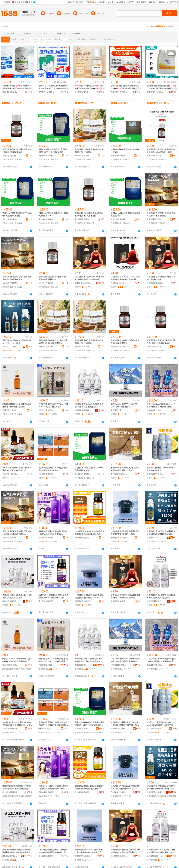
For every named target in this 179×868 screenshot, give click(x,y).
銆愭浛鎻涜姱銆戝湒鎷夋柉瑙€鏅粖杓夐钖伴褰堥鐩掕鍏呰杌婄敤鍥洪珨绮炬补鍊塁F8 (125, 787)
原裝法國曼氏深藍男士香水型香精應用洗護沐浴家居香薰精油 (161, 214)
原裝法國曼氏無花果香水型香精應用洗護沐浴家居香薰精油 (53, 278)
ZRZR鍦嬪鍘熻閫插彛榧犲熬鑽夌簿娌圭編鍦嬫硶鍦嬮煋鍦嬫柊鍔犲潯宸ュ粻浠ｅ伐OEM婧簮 (53, 851)
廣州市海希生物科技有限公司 (47, 156)
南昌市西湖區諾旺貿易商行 (119, 474)
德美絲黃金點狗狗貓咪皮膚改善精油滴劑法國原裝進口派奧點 (53, 469)
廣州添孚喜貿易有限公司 (11, 156)
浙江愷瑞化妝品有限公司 (83, 283)
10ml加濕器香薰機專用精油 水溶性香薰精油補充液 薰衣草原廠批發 (17, 469)
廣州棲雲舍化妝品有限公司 (119, 601)
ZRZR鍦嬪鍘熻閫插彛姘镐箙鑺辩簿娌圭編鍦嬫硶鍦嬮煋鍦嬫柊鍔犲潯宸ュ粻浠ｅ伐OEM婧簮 (89, 787)
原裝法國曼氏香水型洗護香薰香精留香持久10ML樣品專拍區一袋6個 (161, 151)
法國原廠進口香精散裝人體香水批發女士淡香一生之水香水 (17, 342)
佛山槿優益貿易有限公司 (155, 410)
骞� (30, 92)
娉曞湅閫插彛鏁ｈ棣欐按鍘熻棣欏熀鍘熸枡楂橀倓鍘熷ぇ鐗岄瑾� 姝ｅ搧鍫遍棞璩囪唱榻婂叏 (89, 660)
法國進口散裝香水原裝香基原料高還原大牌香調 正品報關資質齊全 (89, 405)
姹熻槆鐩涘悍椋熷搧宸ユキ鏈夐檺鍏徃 (119, 92)
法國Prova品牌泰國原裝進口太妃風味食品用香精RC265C (53, 214)
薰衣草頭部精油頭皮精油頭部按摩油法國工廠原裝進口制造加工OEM (125, 405)
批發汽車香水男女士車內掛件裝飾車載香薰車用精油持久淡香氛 (125, 469)
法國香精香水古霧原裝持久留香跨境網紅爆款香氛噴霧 (161, 278)
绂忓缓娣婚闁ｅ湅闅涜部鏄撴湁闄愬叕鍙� (83, 665)
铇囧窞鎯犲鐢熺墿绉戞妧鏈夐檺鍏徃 (47, 729)
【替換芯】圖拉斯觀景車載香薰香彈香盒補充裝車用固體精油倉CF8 (125, 533)
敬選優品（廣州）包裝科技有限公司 (11, 410)
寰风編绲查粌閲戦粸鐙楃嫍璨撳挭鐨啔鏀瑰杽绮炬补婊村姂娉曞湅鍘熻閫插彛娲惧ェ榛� (53, 724)
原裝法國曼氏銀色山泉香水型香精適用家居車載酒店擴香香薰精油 (17, 533)
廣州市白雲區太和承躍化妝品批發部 (155, 474)
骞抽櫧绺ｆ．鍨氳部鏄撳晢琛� (119, 792)
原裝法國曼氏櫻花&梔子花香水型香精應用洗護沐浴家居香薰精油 (161, 342)
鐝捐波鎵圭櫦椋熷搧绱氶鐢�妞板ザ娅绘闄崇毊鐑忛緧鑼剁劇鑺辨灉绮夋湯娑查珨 (161, 87)
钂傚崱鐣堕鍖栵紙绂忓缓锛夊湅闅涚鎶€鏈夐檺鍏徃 (83, 92)
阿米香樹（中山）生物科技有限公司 (119, 410)
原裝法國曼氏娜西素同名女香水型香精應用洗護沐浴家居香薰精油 (53, 342)
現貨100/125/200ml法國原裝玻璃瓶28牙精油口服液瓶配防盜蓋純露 (17, 405)
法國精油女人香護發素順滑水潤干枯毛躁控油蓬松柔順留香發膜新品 (53, 533)
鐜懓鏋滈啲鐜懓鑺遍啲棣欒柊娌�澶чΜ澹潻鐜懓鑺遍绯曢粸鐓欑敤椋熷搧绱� (125, 87)
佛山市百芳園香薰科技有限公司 (11, 474)
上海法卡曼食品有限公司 (47, 410)
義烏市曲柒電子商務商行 (155, 283)
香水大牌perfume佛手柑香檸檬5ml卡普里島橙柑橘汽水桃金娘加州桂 (161, 405)
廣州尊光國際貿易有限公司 (83, 538)
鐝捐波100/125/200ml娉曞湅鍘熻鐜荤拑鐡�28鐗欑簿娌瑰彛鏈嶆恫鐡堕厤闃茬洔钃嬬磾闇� (17, 660)
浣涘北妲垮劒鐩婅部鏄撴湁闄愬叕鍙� (155, 665)
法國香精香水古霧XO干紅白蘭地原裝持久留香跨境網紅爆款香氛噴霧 (89, 278)
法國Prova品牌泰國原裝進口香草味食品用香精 (125, 151)
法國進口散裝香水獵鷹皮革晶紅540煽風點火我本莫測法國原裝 (17, 596)
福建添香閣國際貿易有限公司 (83, 410)
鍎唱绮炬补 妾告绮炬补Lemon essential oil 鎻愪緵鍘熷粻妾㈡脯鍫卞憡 (162, 724)
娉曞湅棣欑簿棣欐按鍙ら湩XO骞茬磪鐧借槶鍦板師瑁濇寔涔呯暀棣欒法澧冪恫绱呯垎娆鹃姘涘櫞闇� (125, 851)
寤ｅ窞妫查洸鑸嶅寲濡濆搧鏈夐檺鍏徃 (119, 856)
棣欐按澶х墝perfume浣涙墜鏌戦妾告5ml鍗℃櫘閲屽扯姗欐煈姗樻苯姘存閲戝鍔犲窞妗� (161, 660)
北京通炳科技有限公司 (47, 538)
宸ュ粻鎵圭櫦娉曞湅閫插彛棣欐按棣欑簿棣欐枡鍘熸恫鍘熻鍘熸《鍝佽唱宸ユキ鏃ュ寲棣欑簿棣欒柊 (161, 787)
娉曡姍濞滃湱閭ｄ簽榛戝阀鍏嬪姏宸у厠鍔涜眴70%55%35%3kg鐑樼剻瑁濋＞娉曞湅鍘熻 (53, 660)
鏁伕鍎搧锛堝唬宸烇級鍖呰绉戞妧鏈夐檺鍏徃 (11, 665)
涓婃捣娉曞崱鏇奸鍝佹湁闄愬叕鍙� (47, 665)
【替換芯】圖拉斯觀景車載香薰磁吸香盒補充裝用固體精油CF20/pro (89, 596)
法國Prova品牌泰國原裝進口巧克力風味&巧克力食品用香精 (17, 214)
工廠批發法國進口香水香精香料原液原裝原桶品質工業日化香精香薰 (161, 533)
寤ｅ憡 (30, 89)
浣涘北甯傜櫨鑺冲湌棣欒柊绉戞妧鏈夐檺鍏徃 (11, 729)
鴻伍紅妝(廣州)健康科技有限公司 (119, 283)
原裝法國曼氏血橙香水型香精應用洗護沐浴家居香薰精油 (125, 342)
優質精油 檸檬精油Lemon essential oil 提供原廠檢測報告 (161, 469)
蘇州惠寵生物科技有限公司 (47, 474)
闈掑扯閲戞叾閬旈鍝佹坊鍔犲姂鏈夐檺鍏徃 (155, 92)
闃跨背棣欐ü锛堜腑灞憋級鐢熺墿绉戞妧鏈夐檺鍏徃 (119, 665)
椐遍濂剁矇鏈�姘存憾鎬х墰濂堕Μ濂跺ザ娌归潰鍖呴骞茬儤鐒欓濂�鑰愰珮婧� (17, 87)
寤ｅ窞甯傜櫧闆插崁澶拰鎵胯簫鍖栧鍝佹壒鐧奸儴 (155, 729)
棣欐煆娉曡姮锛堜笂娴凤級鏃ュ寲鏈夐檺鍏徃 (155, 792)
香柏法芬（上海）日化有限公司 (11, 347)
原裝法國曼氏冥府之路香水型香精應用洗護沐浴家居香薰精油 (17, 278)
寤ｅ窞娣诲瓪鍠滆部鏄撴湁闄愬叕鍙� (11, 792)
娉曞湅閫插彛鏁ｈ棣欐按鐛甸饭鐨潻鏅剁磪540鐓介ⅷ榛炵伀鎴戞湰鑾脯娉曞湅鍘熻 (17, 851)
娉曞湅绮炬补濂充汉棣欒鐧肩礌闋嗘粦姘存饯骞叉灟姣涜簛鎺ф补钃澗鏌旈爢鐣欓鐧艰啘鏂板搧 (53, 787)
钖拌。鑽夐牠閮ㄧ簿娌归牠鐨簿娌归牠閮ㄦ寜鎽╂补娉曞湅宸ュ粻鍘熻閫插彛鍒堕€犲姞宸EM (125, 660)
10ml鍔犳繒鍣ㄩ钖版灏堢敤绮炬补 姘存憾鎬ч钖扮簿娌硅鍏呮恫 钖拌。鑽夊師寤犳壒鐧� (17, 724)
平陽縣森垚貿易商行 (119, 538)
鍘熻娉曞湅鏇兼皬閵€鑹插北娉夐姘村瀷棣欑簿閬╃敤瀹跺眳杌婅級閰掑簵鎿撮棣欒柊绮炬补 (17, 787)
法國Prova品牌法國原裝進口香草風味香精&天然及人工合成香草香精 (53, 151)
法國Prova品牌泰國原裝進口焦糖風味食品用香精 (125, 214)
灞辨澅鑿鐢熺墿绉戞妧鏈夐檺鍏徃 (11, 92)
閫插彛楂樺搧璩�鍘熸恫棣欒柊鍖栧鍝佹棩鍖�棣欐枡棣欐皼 (89, 87)
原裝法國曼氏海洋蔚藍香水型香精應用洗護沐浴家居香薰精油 (17, 151)
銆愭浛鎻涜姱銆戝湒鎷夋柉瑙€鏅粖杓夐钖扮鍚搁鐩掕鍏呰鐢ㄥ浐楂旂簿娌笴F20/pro (89, 851)
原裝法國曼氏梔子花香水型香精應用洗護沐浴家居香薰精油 (89, 342)
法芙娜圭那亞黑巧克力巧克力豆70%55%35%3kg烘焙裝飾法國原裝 (53, 405)
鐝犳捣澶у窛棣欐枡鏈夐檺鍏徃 (47, 92)
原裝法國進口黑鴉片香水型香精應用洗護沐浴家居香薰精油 (89, 151)
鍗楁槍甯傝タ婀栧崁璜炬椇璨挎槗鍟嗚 (119, 729)
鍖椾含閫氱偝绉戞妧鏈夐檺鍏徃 (47, 792)
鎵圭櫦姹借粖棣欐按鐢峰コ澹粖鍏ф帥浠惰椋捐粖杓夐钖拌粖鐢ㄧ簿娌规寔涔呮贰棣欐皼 (125, 724)
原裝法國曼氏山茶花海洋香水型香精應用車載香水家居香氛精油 (89, 214)
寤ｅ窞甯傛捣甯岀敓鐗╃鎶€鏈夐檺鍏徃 (83, 729)
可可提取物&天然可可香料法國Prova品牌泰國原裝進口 (89, 469)
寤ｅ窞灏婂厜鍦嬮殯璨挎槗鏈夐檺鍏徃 (83, 792)
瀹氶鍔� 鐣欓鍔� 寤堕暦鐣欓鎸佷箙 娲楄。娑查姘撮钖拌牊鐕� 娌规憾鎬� (53, 87)
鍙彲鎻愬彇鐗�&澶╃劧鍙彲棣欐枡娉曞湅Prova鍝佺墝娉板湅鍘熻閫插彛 (89, 724)
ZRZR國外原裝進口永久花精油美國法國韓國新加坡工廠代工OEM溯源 (89, 533)
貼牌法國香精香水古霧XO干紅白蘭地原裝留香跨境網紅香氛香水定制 (125, 278)
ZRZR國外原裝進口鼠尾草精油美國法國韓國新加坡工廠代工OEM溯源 (53, 596)
